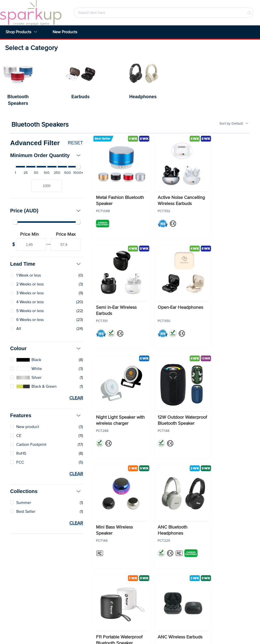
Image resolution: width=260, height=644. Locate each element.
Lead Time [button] (46, 264)
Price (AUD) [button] (46, 211)
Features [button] (46, 415)
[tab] (47, 155)
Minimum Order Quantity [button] (46, 155)
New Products (65, 32)
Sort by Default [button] (234, 123)
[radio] (47, 275)
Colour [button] (46, 348)
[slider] (47, 167)
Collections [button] (46, 491)
